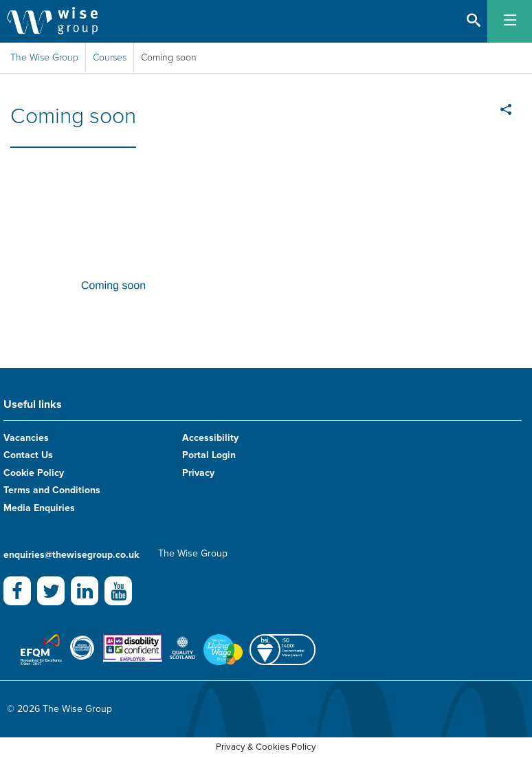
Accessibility (210, 438)
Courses (110, 57)
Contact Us (28, 455)
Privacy (198, 473)
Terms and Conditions (52, 490)
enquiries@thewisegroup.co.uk (71, 555)
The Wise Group (44, 57)
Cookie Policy (34, 473)
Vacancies (26, 438)
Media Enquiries (39, 508)
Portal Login (209, 455)
